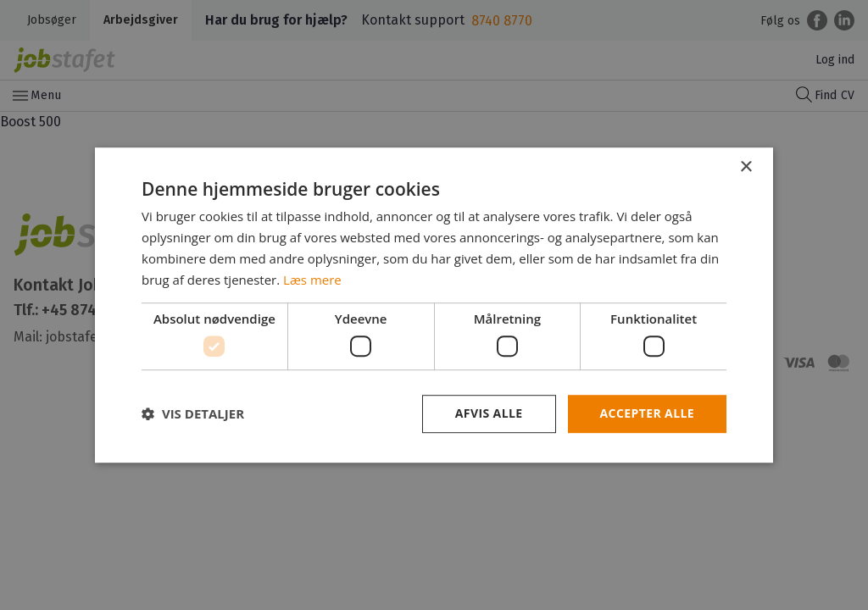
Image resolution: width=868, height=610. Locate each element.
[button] (193, 413)
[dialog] (434, 305)
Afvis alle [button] (489, 413)
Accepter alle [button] (647, 413)
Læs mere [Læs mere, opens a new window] (312, 280)
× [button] (746, 167)
